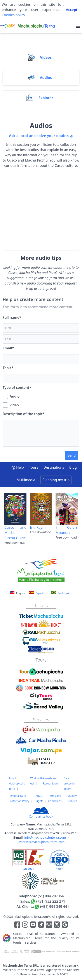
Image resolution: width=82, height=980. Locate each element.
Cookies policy (13, 15)
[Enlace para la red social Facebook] (17, 925)
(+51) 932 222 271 (51, 901)
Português (61, 593)
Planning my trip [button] (56, 480)
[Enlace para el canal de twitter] (57, 925)
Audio (11, 396)
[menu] (78, 26)
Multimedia (26, 480)
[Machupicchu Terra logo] (27, 26)
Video (11, 405)
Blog (73, 467)
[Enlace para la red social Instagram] (25, 925)
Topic (8, 368)
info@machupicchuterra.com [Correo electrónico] (45, 837)
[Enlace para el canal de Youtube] (33, 925)
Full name (12, 317)
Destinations (54, 467)
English (18, 593)
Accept (72, 10)
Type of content (17, 388)
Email (8, 348)
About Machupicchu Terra (17, 783)
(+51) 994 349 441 (55, 907)
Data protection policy (70, 783)
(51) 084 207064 (51, 896)
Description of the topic (24, 414)
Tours (34, 467)
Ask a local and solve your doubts (41, 136)
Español (37, 593)
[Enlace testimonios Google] (65, 925)
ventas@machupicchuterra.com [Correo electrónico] (42, 842)
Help (18, 467)
